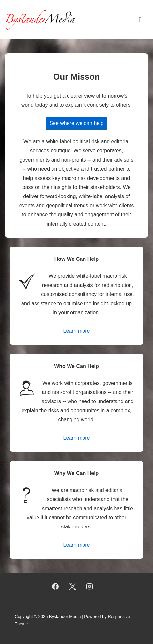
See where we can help (76, 123)
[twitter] (72, 587)
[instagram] (90, 587)
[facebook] (55, 587)
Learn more (77, 331)
